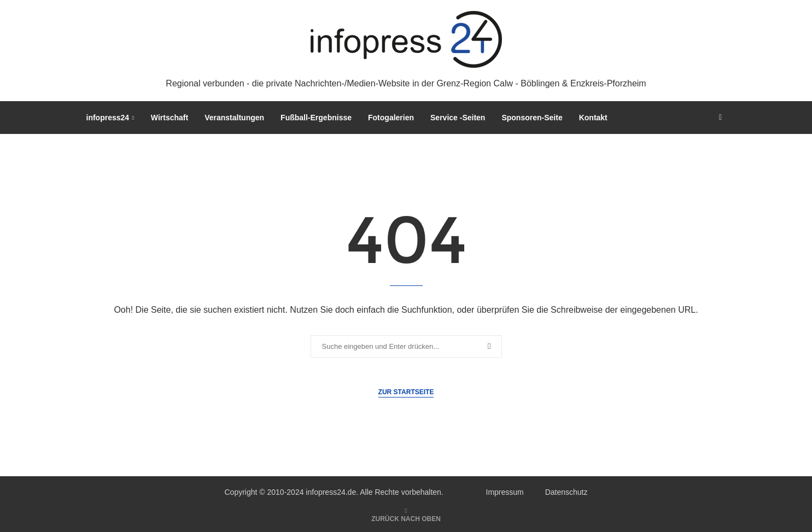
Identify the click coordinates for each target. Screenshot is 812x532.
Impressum (505, 492)
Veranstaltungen (234, 118)
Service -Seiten (458, 118)
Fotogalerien (391, 118)
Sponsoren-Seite (532, 118)
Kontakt (593, 118)
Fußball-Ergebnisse (316, 118)
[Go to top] (406, 518)
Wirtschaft (170, 118)
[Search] (721, 118)
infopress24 (108, 118)
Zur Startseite (406, 392)
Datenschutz (566, 492)
